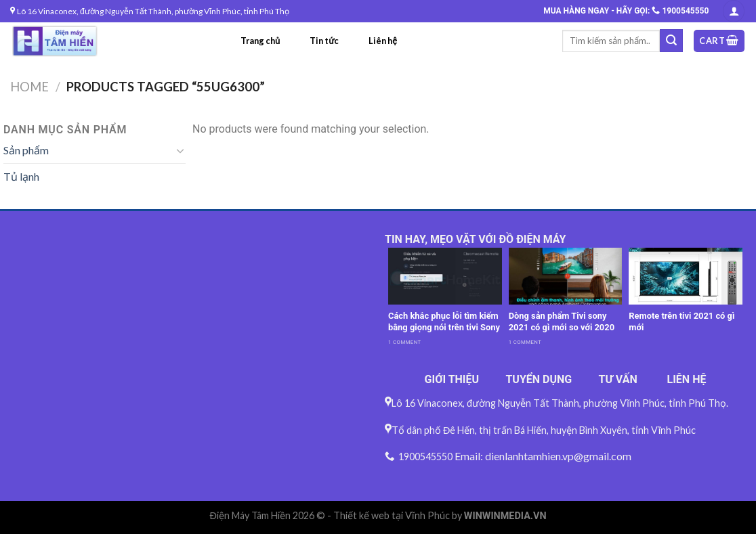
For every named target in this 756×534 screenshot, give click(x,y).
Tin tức (324, 41)
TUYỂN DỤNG (539, 379)
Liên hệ (383, 41)
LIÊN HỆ (687, 379)
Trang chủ (260, 41)
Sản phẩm (26, 150)
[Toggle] (180, 150)
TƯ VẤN (618, 379)
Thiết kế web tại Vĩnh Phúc (392, 515)
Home (29, 87)
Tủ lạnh (21, 176)
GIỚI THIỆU (452, 379)
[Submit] (671, 41)
